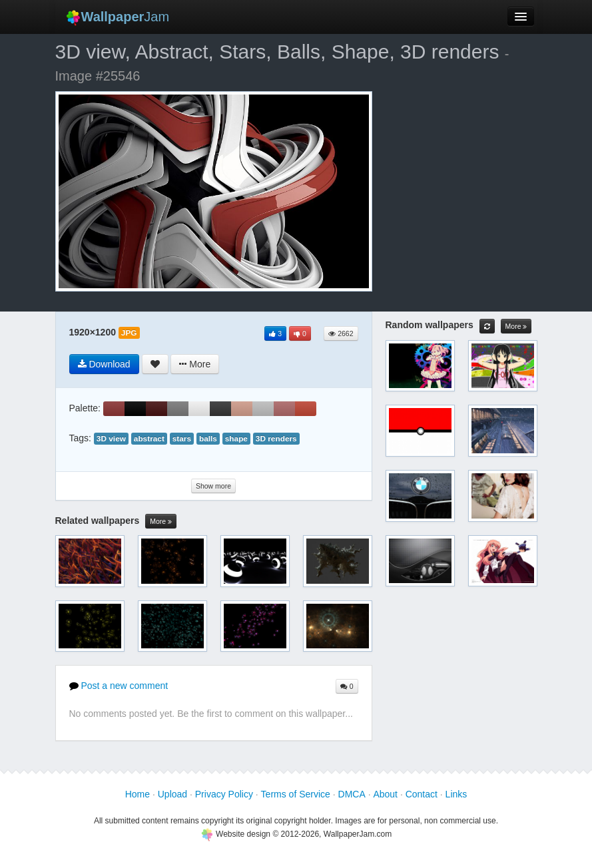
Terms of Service (296, 794)
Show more (213, 486)
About (385, 794)
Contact (422, 794)
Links (456, 794)
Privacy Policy (224, 794)
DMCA (352, 794)
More (161, 522)
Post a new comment (119, 686)
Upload (172, 794)
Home (138, 794)
